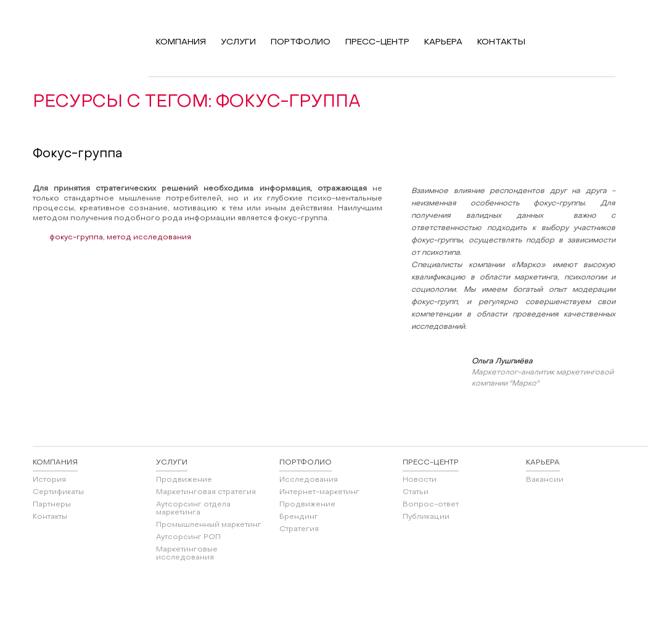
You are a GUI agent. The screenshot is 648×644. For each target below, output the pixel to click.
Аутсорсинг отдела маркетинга (193, 509)
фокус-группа (76, 237)
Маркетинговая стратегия (206, 492)
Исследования (309, 480)
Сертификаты (58, 492)
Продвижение (184, 480)
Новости (420, 480)
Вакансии (545, 480)
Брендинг (299, 517)
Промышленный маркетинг (209, 525)
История (49, 480)
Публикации (426, 517)
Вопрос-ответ (431, 505)
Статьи (416, 492)
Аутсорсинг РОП (188, 537)
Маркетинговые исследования (187, 554)
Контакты (50, 517)
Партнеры (52, 505)
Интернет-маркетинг (319, 492)
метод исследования (149, 237)
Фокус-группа (77, 154)
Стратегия (299, 529)
